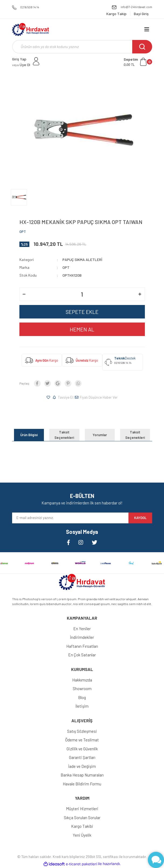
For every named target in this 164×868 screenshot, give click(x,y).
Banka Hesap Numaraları (82, 775)
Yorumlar (100, 435)
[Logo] (31, 29)
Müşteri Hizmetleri (82, 809)
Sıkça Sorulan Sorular (82, 818)
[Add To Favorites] (49, 398)
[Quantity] (82, 294)
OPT (23, 232)
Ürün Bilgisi (29, 435)
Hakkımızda (82, 680)
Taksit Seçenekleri (64, 435)
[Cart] (138, 62)
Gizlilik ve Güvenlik (82, 749)
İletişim (82, 706)
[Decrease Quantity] (24, 294)
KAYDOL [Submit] (140, 518)
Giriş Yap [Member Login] (19, 59)
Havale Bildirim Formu (82, 784)
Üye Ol (21, 65)
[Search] (82, 47)
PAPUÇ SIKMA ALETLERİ (82, 260)
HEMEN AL (82, 329)
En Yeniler (82, 629)
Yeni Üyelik (82, 835)
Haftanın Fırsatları (82, 646)
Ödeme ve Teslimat (82, 740)
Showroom (82, 689)
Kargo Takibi (82, 826)
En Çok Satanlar (82, 655)
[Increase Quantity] (140, 294)
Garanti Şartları (82, 757)
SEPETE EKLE (82, 312)
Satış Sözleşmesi (82, 731)
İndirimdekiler (82, 637)
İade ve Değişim (82, 766)
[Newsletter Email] (70, 518)
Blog (82, 697)
